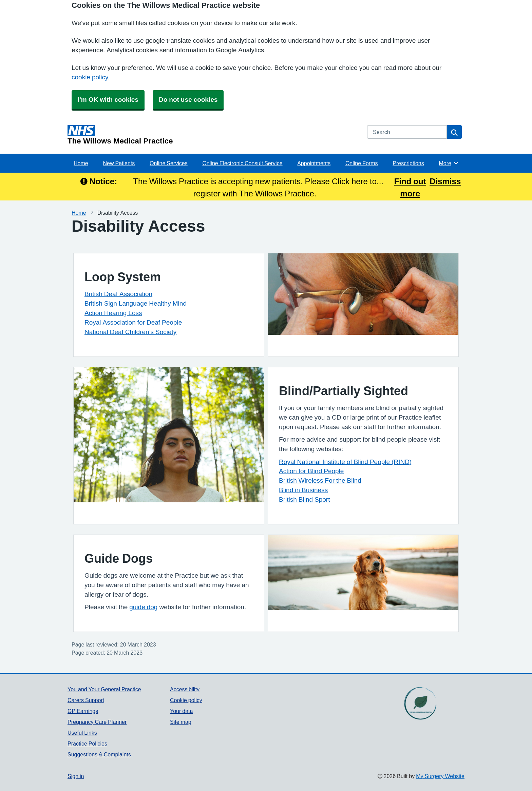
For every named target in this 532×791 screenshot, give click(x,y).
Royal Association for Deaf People (133, 322)
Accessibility (185, 689)
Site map (181, 722)
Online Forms (362, 163)
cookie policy (90, 77)
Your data (181, 711)
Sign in (76, 776)
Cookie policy (186, 700)
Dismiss (445, 181)
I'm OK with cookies (108, 100)
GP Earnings (83, 711)
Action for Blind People (311, 471)
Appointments (314, 163)
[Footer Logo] (420, 703)
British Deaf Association (118, 294)
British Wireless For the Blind (320, 480)
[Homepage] (213, 135)
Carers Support (86, 700)
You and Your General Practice (104, 689)
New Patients (119, 163)
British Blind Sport (304, 499)
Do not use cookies (188, 100)
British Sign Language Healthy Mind (136, 303)
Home (81, 163)
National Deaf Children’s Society (130, 332)
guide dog (143, 607)
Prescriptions (408, 163)
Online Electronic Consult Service (242, 163)
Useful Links (82, 733)
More (449, 163)
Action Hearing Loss (113, 313)
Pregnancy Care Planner (97, 722)
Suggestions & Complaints (99, 754)
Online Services (169, 163)
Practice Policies (87, 744)
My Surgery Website (440, 776)
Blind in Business (303, 490)
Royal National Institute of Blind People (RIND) (345, 462)
